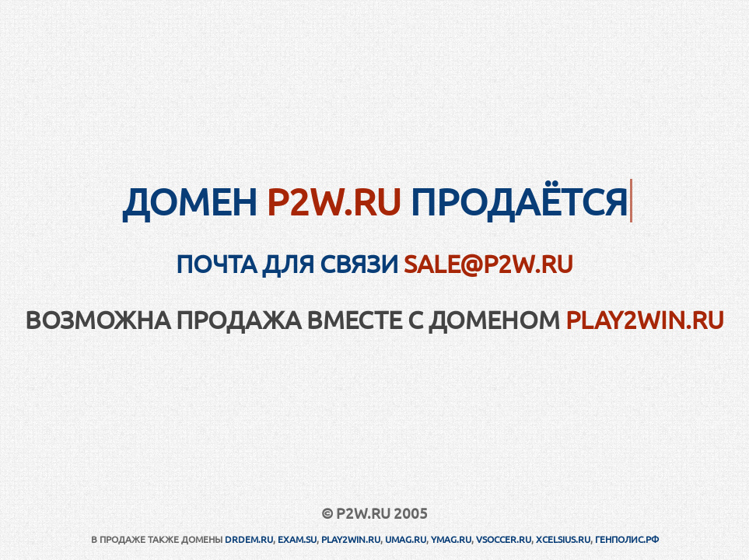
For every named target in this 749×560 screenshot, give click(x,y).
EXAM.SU (297, 539)
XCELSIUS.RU (563, 539)
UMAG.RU (406, 539)
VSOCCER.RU (504, 539)
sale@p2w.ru (488, 263)
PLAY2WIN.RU (645, 319)
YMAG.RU (451, 539)
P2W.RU (334, 201)
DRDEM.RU (249, 539)
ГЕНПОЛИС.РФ (627, 539)
